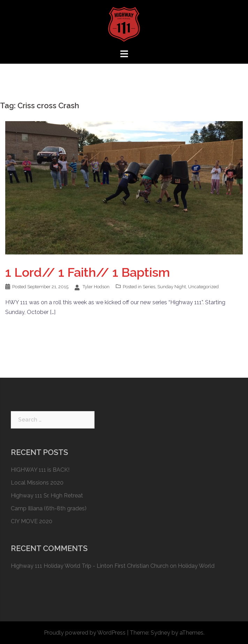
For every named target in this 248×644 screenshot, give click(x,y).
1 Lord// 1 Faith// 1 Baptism (88, 272)
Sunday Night (172, 287)
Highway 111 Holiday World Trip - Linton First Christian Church (90, 566)
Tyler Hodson (96, 287)
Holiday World (196, 566)
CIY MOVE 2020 (32, 521)
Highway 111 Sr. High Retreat (47, 496)
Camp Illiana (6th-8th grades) (49, 508)
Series (149, 287)
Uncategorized (203, 287)
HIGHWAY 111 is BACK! (40, 470)
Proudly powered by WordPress (85, 633)
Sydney (160, 633)
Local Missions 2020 (37, 483)
